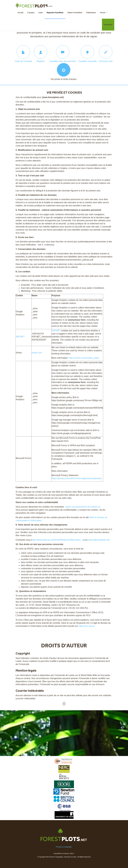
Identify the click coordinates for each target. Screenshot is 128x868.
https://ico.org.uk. (87, 626)
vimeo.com (37, 353)
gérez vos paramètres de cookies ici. (83, 507)
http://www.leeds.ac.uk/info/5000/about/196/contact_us (58, 540)
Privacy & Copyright (64, 847)
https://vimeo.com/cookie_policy (84, 358)
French (104, 12)
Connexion (108, 25)
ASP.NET (20, 337)
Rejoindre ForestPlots (55, 13)
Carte (41, 13)
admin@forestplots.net (99, 540)
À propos (31, 13)
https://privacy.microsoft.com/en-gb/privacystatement (77, 478)
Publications (91, 13)
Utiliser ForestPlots (75, 13)
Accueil (21, 13)
